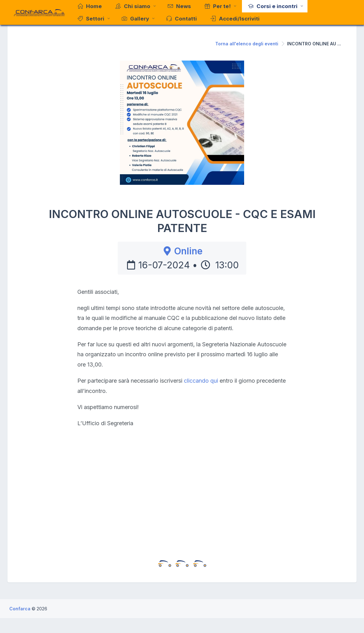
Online (182, 251)
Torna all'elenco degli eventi (247, 44)
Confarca (20, 609)
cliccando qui (201, 381)
